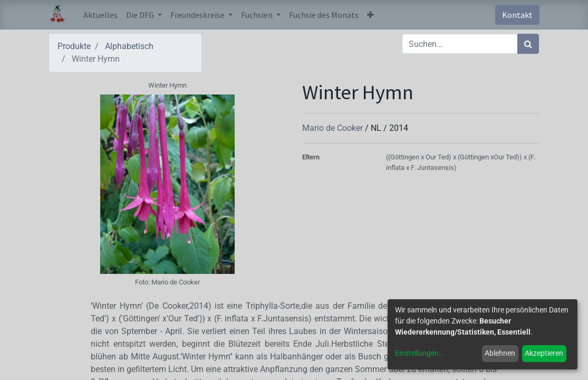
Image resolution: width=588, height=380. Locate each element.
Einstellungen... (420, 353)
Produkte (74, 46)
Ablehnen (500, 353)
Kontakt (517, 15)
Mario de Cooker (334, 128)
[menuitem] (100, 15)
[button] (370, 15)
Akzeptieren (544, 353)
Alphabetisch (129, 46)
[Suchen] (528, 44)
